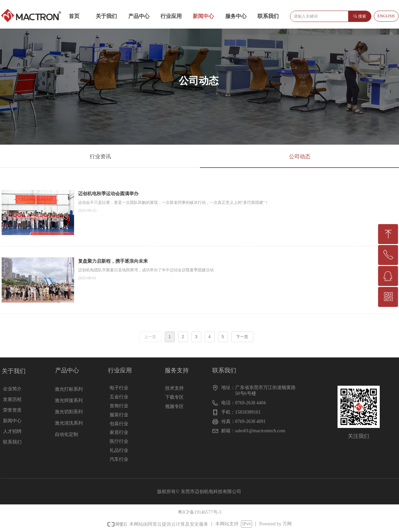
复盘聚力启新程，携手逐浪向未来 (113, 261)
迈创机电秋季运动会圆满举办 (108, 194)
